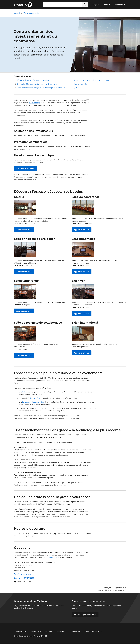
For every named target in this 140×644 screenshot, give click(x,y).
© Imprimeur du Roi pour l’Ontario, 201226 (31, 636)
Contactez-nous (51, 557)
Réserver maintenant (25, 169)
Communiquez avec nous (85, 614)
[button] (85, 5)
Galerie (25, 392)
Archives (49, 631)
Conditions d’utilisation (93, 631)
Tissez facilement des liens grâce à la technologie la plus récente (41, 88)
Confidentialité (74, 631)
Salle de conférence (35, 398)
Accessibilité (36, 631)
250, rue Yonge (34, 103)
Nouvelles (60, 631)
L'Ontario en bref (20, 631)
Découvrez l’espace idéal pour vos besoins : (33, 80)
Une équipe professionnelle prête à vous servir (91, 80)
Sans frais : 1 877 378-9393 (24, 578)
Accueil (17, 13)
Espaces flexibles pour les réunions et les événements (37, 84)
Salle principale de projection (33, 402)
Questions (78, 88)
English (96, 5)
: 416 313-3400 (22, 574)
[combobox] (65, 5)
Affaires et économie (31, 13)
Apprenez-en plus (24, 230)
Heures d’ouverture (81, 84)
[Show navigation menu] (106, 5)
